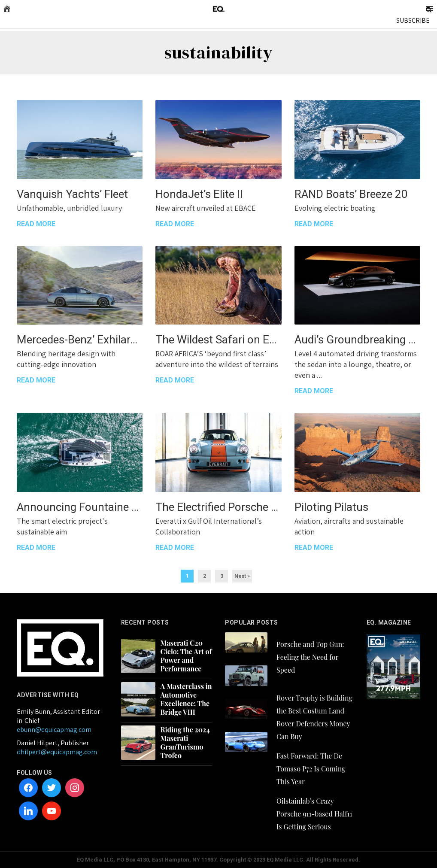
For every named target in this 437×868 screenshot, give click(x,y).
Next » (242, 576)
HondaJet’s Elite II (199, 194)
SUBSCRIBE (413, 20)
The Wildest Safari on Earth (218, 340)
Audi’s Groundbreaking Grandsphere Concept (357, 340)
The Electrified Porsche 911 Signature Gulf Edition (218, 507)
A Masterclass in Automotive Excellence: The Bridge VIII (186, 699)
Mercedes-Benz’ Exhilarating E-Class (80, 340)
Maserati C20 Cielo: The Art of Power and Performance (186, 656)
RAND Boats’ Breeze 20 (351, 194)
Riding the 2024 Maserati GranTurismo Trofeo (185, 743)
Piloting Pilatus (331, 507)
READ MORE (36, 224)
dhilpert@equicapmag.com (57, 752)
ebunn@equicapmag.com (54, 730)
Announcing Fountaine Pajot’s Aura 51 (80, 507)
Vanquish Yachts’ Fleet (72, 194)
